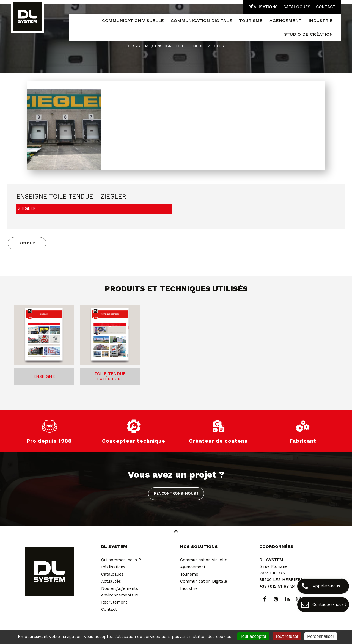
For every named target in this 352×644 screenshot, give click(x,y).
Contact (326, 7)
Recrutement (114, 602)
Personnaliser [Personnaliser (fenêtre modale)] (321, 636)
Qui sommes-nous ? (121, 560)
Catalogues (297, 7)
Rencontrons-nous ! (176, 493)
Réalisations (263, 7)
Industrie (189, 588)
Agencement (193, 567)
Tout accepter (253, 636)
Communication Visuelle (204, 560)
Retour (27, 243)
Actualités (111, 581)
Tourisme (189, 574)
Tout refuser (287, 636)
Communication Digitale (204, 581)
